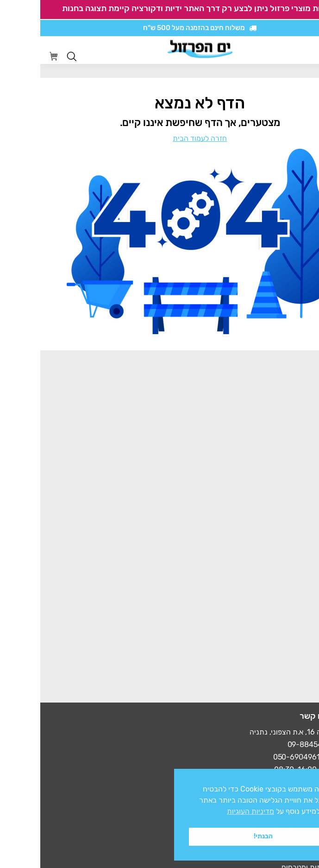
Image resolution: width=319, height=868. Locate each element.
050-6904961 (256, 757)
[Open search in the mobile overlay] (31, 57)
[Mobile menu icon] (305, 50)
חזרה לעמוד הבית (159, 138)
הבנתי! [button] (223, 836)
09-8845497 (269, 744)
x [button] (304, 776)
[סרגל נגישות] (285, 50)
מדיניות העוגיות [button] (210, 811)
